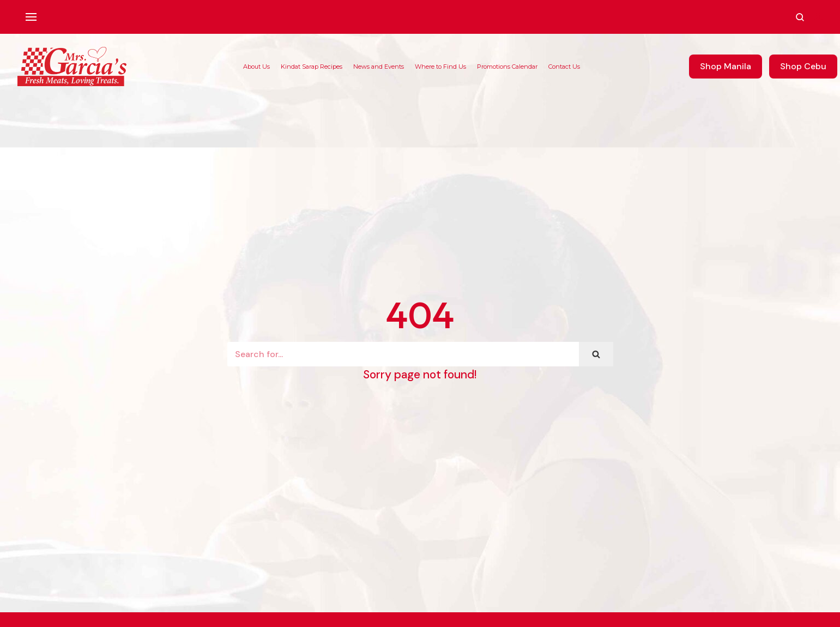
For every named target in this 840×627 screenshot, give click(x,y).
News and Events (379, 67)
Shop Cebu (803, 66)
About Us (256, 67)
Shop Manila (726, 66)
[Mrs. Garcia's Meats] (72, 67)
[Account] (818, 17)
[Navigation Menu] (31, 17)
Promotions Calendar (507, 67)
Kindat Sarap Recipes (312, 67)
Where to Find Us (440, 67)
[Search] (403, 354)
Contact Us (564, 67)
